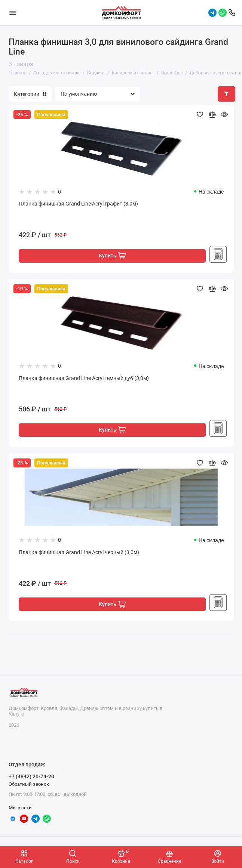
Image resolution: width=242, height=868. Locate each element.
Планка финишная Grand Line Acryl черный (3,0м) (79, 552)
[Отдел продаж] (232, 13)
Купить (112, 256)
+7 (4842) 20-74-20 (31, 776)
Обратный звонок (29, 784)
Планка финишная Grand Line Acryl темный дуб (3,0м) (84, 378)
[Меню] (13, 13)
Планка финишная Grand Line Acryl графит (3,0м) (78, 204)
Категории (30, 94)
